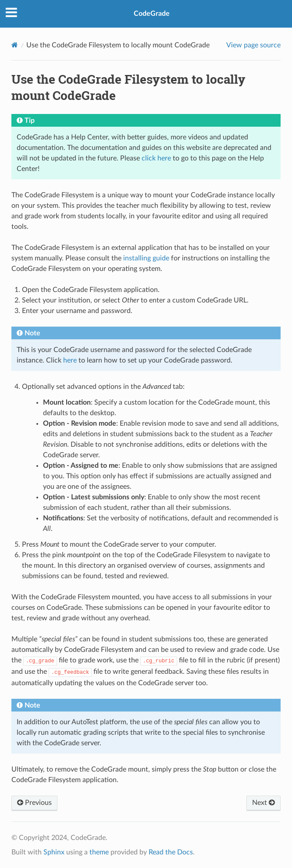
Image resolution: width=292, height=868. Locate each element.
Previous (34, 803)
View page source (253, 45)
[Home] (15, 45)
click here (156, 158)
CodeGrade (152, 14)
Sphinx (54, 852)
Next (264, 803)
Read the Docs (171, 852)
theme (99, 852)
